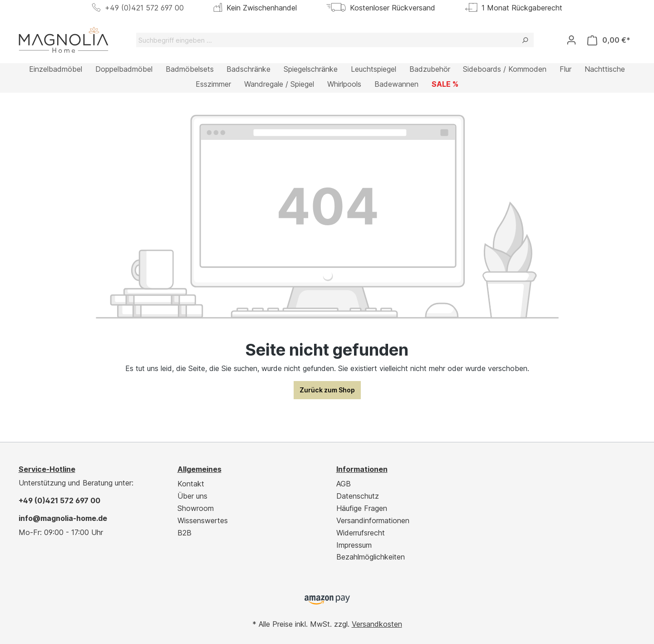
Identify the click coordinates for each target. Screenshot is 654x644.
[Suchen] (525, 40)
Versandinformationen (373, 520)
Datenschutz (358, 496)
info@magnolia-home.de (63, 518)
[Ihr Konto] (571, 40)
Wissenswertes (203, 520)
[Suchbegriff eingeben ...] (326, 40)
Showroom (196, 508)
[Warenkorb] (609, 40)
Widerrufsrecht (361, 533)
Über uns (192, 496)
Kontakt (191, 484)
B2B (184, 533)
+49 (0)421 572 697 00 (144, 8)
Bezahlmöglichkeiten (371, 557)
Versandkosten (377, 624)
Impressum (354, 545)
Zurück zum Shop (327, 390)
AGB (344, 484)
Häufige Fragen (362, 508)
